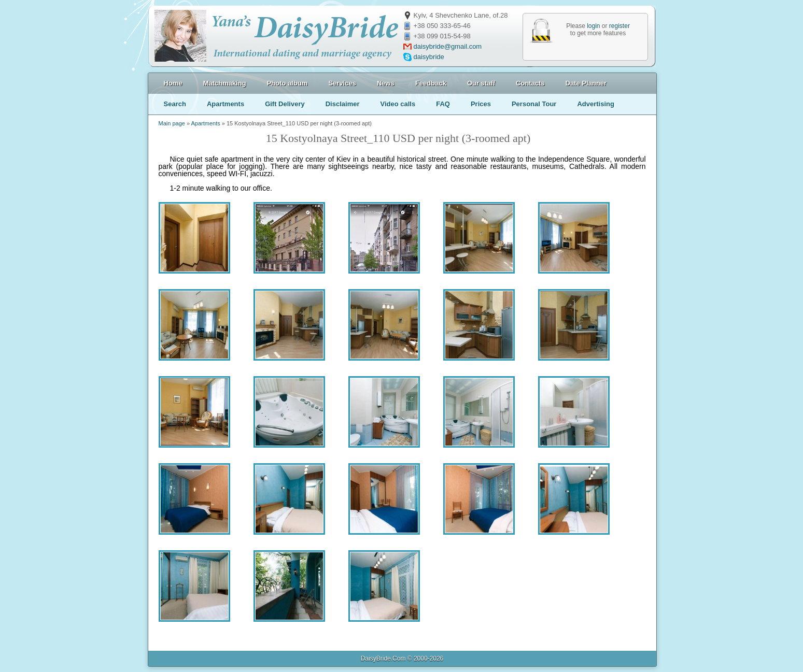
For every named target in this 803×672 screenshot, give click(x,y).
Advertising (596, 104)
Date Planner (586, 83)
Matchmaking (225, 83)
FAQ (443, 104)
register (619, 26)
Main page (172, 123)
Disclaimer (343, 104)
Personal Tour (534, 104)
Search (175, 104)
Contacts (530, 83)
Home (173, 83)
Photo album (287, 83)
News (386, 83)
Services (342, 83)
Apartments (226, 104)
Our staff (481, 83)
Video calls (398, 104)
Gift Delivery (285, 104)
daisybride (429, 57)
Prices (481, 104)
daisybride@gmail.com (448, 46)
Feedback (431, 83)
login (593, 26)
